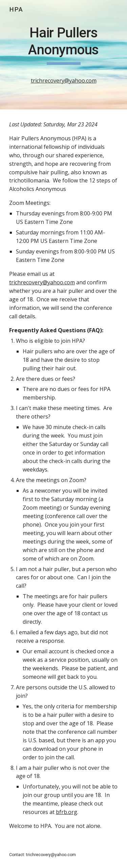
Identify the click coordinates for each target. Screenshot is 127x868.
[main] (64, 55)
